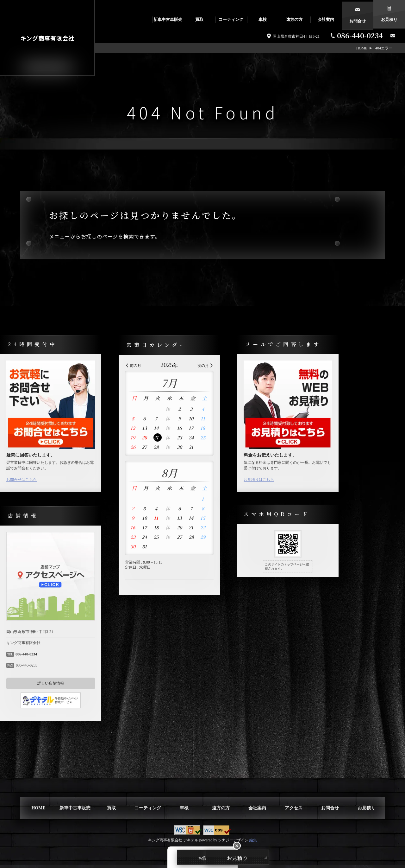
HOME (362, 48)
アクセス (294, 811)
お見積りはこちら (290, 482)
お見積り (389, 19)
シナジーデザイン (233, 843)
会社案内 (326, 19)
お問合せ (358, 19)
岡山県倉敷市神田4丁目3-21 (296, 36)
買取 (199, 19)
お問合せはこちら (53, 482)
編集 (253, 843)
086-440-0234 (360, 35)
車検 (263, 19)
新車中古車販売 (168, 19)
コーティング (231, 19)
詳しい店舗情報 (82, 686)
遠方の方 (294, 19)
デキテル (191, 843)
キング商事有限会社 (47, 38)
